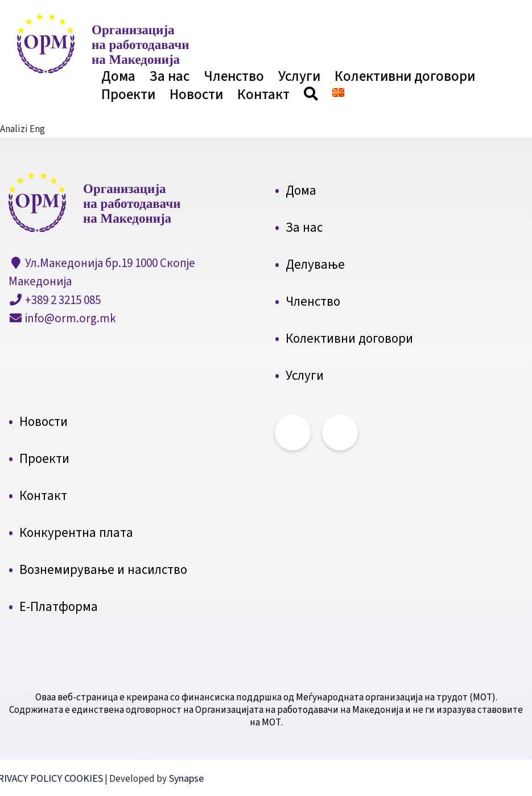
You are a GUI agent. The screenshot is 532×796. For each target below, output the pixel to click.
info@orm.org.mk (69, 318)
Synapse (185, 779)
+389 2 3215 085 (62, 300)
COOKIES (84, 779)
